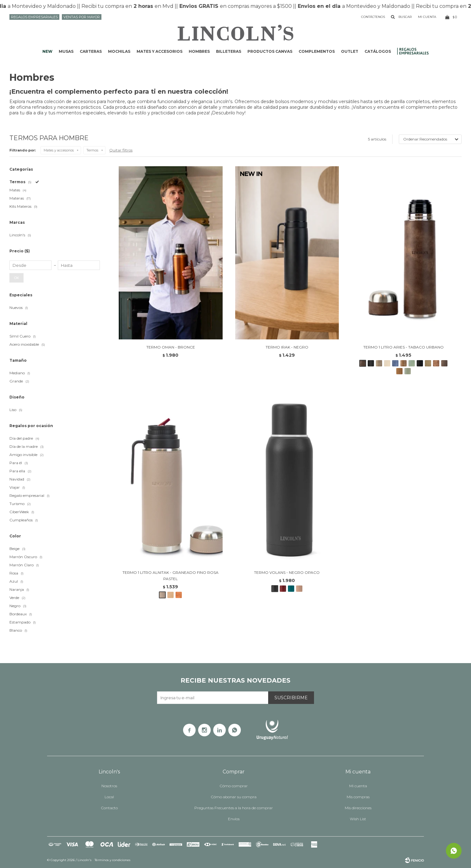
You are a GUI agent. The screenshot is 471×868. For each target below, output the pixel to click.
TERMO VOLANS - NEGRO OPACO (287, 572)
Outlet (350, 51)
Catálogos (378, 51)
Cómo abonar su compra (234, 797)
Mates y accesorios (160, 51)
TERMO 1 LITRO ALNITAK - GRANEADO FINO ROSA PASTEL (171, 576)
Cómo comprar (234, 786)
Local (109, 797)
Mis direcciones (358, 808)
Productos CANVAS (270, 51)
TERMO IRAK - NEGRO (287, 347)
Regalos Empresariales (34, 17)
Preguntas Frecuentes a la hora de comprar (234, 808)
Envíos (234, 819)
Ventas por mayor (82, 17)
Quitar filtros (121, 150)
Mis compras (358, 797)
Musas (66, 51)
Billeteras (229, 51)
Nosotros (109, 786)
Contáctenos (373, 17)
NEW (47, 51)
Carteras (91, 51)
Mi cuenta (358, 786)
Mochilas (119, 51)
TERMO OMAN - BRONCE (171, 347)
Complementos (317, 51)
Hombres (199, 51)
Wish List (358, 819)
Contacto (109, 808)
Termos (92, 150)
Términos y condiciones (112, 860)
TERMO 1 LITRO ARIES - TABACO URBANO (403, 347)
